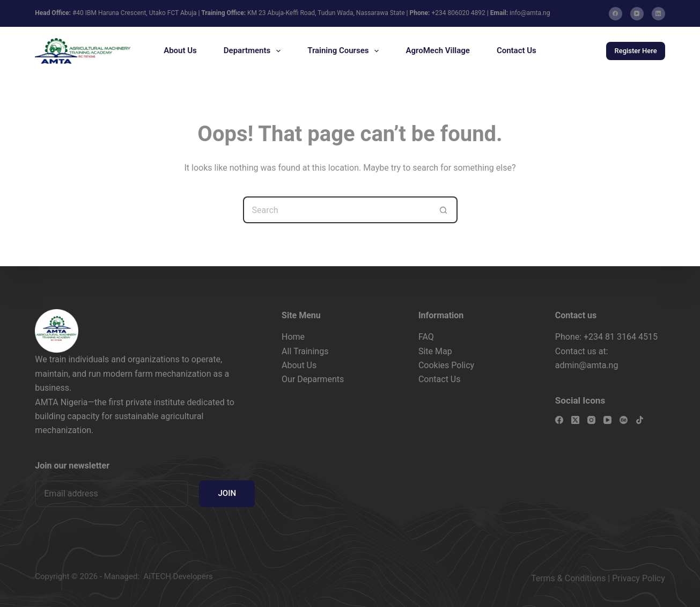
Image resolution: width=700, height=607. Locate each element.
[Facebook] (616, 14)
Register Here (635, 51)
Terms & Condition (566, 578)
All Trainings (305, 351)
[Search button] (444, 210)
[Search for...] (337, 210)
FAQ (426, 337)
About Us (180, 50)
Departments (254, 51)
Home (293, 337)
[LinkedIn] (658, 14)
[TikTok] (640, 420)
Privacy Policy (639, 578)
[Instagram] (591, 420)
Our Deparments (313, 379)
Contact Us (517, 50)
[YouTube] (637, 14)
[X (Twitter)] (575, 420)
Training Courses (345, 51)
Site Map (435, 351)
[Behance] (624, 420)
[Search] (581, 51)
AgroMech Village (437, 50)
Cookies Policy (446, 365)
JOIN (227, 493)
